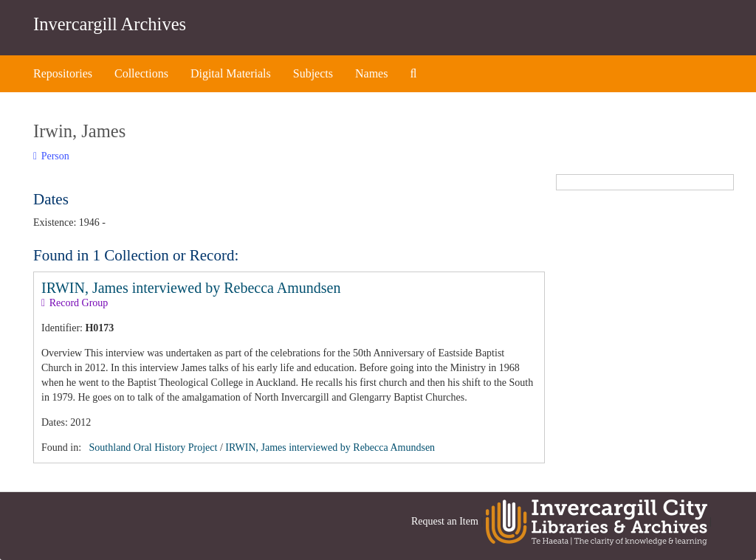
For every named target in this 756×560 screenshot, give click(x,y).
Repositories (63, 73)
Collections (141, 73)
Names (371, 73)
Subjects (313, 73)
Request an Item (445, 522)
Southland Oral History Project (154, 447)
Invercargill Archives (110, 24)
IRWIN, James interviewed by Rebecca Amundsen (191, 288)
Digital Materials (231, 73)
